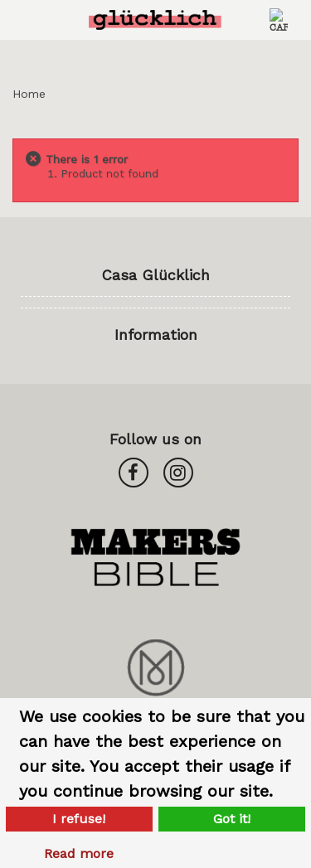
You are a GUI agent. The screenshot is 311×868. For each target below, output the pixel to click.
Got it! (232, 819)
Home (29, 94)
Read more (79, 853)
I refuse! (79, 819)
